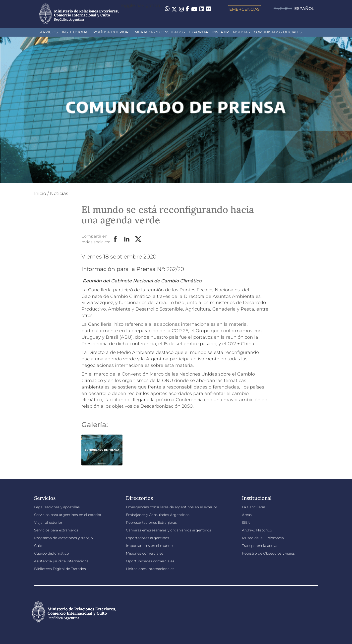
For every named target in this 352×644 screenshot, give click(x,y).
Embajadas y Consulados (159, 32)
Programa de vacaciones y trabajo (63, 538)
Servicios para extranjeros (56, 530)
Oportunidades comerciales (150, 561)
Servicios (48, 32)
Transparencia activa (260, 546)
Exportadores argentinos (147, 538)
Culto (39, 546)
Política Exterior (111, 32)
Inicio (40, 193)
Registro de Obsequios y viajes (268, 553)
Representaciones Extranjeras (151, 522)
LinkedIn (127, 239)
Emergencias (244, 9)
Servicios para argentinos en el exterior (68, 515)
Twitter (138, 239)
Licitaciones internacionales (150, 569)
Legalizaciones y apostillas (57, 507)
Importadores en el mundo (149, 546)
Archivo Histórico (257, 530)
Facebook (116, 239)
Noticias (241, 32)
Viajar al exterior (48, 522)
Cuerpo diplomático (52, 553)
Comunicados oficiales (278, 32)
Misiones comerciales (145, 553)
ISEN (246, 522)
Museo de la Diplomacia (263, 538)
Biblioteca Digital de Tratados (60, 569)
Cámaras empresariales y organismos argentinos (169, 530)
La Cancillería (254, 507)
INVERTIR (221, 32)
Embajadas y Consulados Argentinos (158, 515)
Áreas (247, 515)
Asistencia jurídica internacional (62, 561)
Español (304, 9)
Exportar (199, 32)
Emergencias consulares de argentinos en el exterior (172, 507)
